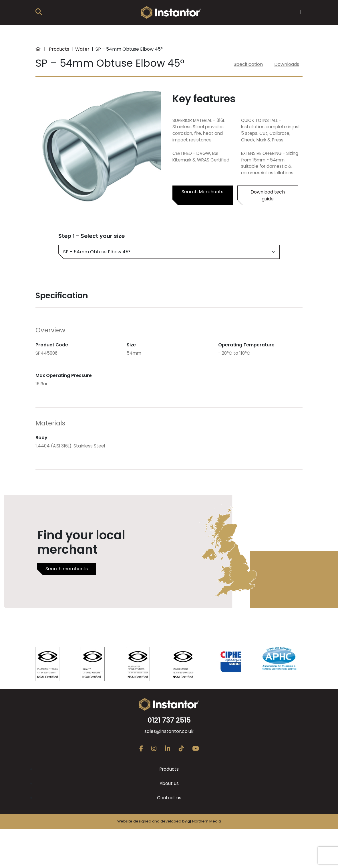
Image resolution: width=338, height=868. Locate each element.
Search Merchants (202, 192)
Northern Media (204, 821)
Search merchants (67, 569)
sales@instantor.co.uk (169, 731)
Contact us (169, 798)
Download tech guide (268, 195)
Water (82, 49)
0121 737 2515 (169, 720)
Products (59, 49)
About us (169, 783)
